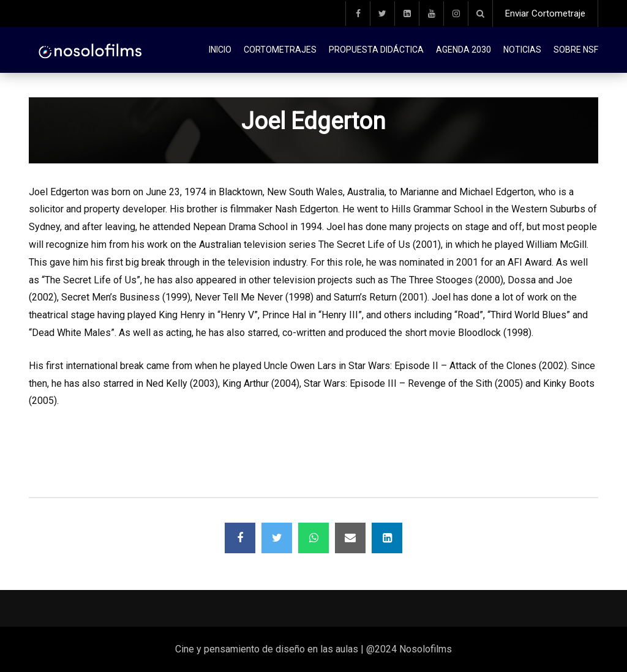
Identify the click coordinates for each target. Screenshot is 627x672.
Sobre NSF (576, 50)
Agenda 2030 (464, 50)
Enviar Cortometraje (545, 13)
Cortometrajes (280, 50)
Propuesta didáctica (376, 50)
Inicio (220, 50)
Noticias (522, 50)
